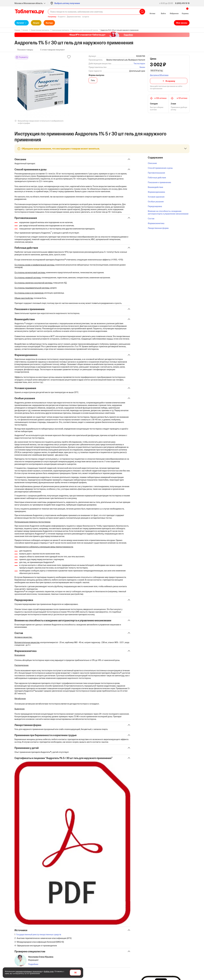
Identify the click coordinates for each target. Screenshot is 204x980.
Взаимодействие (155, 187)
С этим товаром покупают (53, 50)
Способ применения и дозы (160, 168)
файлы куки (49, 971)
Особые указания (156, 202)
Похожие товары (25, 50)
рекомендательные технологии (29, 971)
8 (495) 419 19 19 (182, 3)
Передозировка (155, 206)
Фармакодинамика (156, 192)
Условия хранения (156, 197)
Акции (36, 23)
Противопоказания (156, 173)
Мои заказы (182, 23)
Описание (152, 163)
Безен (142, 67)
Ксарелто (62, 17)
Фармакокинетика (156, 223)
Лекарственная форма (158, 228)
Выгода (49, 23)
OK (75, 973)
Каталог (20, 23)
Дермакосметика (74, 17)
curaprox (86, 17)
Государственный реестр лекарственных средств (39, 950)
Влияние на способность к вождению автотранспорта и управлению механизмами (168, 212)
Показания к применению (159, 182)
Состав (151, 219)
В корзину (170, 81)
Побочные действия (157, 178)
